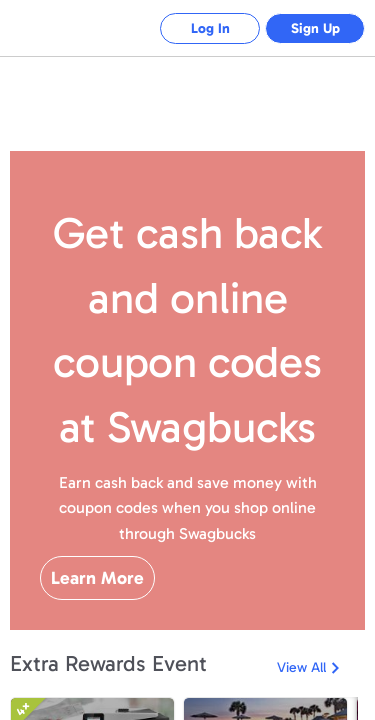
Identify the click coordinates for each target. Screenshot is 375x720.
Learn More (97, 578)
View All (301, 667)
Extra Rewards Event (108, 663)
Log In (210, 28)
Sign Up (315, 28)
